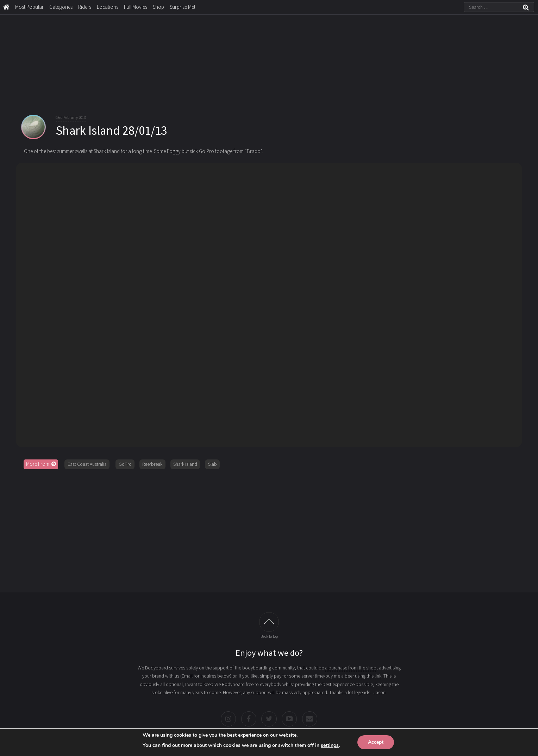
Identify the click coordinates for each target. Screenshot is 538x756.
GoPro (125, 464)
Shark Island (185, 464)
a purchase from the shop (351, 668)
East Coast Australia (87, 464)
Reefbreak (152, 464)
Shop (158, 7)
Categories (61, 7)
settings (330, 745)
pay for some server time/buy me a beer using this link (328, 676)
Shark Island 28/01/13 (111, 131)
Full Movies (136, 7)
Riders (85, 7)
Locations (108, 7)
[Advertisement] (269, 528)
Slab (212, 464)
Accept (376, 742)
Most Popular (29, 7)
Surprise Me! (182, 7)
